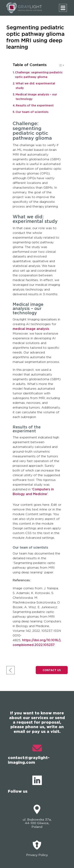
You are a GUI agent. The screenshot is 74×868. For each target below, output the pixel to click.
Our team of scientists (32, 112)
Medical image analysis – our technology (36, 97)
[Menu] (63, 8)
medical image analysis (31, 329)
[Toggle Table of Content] (59, 66)
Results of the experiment (35, 106)
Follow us (25, 784)
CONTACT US (52, 670)
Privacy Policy (37, 848)
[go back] (10, 670)
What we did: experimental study (35, 86)
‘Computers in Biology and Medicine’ (33, 492)
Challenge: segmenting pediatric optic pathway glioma (39, 75)
